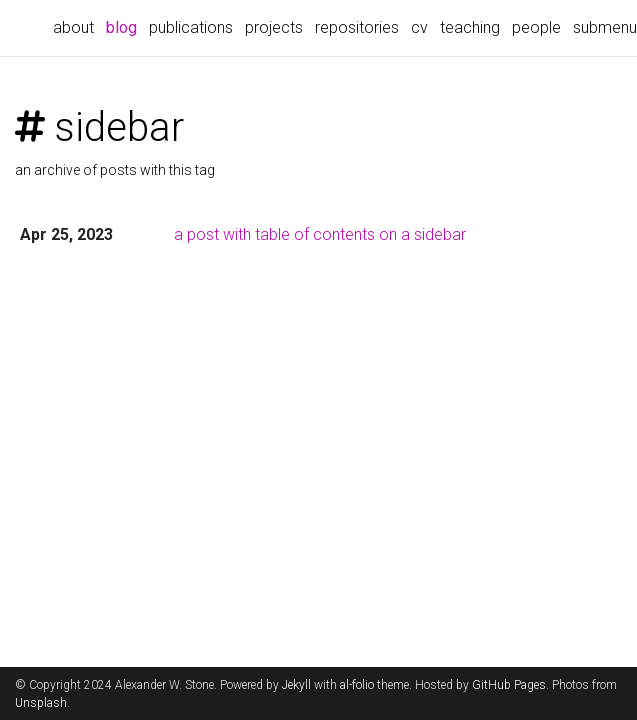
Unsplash (41, 703)
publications (191, 27)
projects (274, 27)
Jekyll (296, 685)
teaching (470, 27)
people (536, 27)
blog (124, 26)
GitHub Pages (509, 685)
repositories (357, 27)
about (73, 27)
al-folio (357, 685)
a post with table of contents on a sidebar (320, 234)
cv (419, 27)
